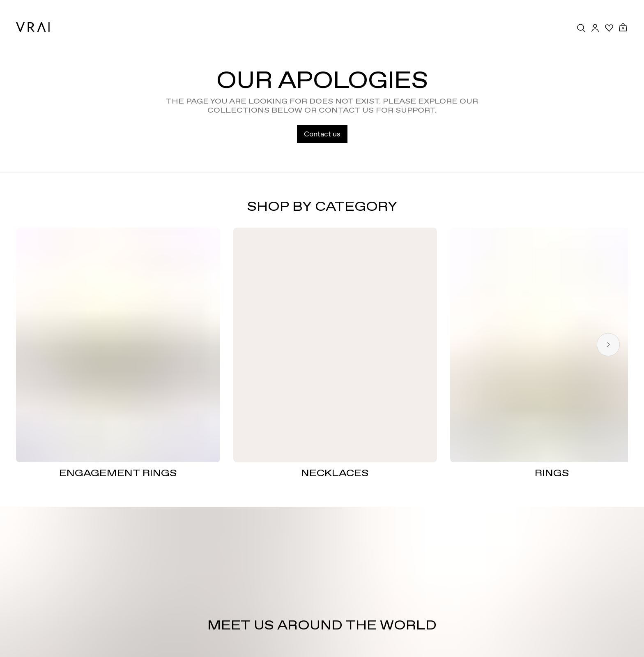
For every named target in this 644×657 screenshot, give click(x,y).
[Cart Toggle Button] (623, 28)
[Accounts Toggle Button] (595, 28)
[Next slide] (608, 345)
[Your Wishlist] (609, 28)
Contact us (322, 134)
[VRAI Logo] (33, 27)
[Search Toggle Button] (581, 28)
